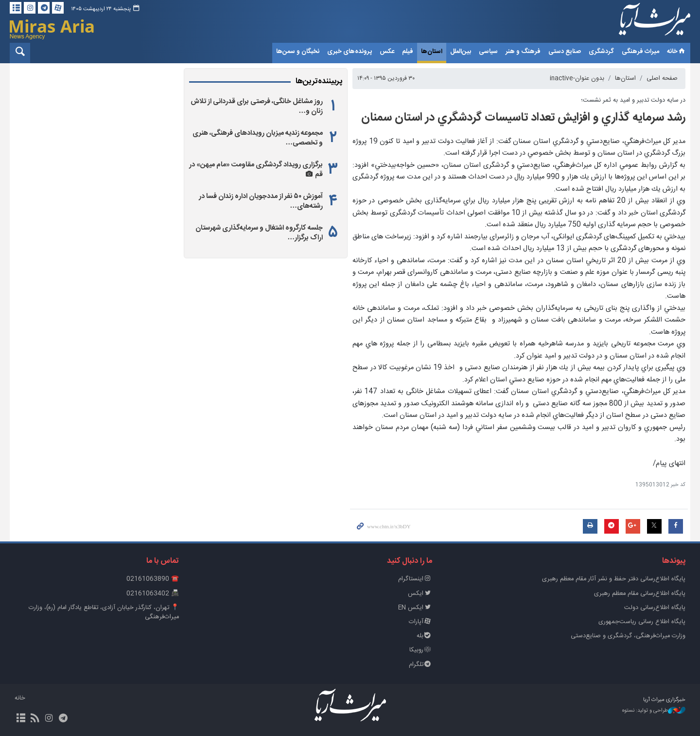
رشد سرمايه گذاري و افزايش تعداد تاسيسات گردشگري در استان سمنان (523, 118)
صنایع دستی (565, 52)
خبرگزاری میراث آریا (642, 23)
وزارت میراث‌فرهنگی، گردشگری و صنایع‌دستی (628, 636)
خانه (677, 52)
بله (424, 636)
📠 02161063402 (153, 594)
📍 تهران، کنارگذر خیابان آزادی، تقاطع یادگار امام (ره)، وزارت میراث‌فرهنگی (104, 612)
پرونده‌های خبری (350, 52)
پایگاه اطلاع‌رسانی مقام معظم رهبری (640, 594)
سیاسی (488, 52)
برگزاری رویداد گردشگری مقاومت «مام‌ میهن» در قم (256, 170)
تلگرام (420, 665)
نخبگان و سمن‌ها (298, 52)
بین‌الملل (461, 52)
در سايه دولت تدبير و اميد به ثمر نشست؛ (633, 100)
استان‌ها (432, 52)
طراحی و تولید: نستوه (654, 711)
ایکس (420, 594)
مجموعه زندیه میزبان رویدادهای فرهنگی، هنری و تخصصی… (258, 138)
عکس (387, 52)
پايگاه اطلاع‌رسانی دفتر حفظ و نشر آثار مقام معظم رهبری (614, 579)
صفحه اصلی (662, 79)
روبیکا (421, 650)
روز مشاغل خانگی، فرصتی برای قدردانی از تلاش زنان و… (257, 107)
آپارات (420, 622)
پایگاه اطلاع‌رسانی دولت (655, 608)
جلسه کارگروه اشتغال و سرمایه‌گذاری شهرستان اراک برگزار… (259, 233)
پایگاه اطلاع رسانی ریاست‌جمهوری (642, 622)
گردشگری (601, 52)
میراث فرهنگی (640, 52)
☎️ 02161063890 (153, 579)
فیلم (408, 52)
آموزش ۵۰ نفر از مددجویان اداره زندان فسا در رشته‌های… (261, 201)
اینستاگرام (415, 579)
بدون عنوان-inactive (577, 79)
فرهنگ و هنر (523, 52)
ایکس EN (415, 608)
